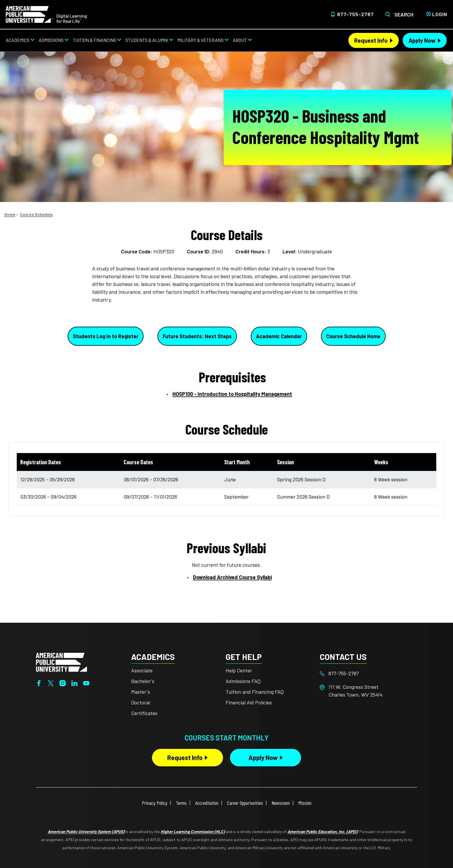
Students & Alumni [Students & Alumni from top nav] (147, 40)
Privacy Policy (155, 803)
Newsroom (281, 803)
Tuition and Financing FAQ (255, 692)
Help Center (239, 670)
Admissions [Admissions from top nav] (51, 40)
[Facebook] (39, 682)
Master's (141, 692)
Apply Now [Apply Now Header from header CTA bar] (422, 40)
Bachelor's (143, 681)
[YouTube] (86, 682)
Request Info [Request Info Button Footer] (185, 757)
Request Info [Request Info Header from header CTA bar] (371, 40)
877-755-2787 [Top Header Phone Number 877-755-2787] (355, 14)
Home (10, 214)
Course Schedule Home (353, 336)
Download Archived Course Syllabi (232, 577)
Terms (181, 803)
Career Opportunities (245, 803)
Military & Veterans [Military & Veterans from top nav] (200, 40)
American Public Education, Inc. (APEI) (323, 831)
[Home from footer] (61, 662)
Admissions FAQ (243, 681)
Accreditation (207, 803)
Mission (305, 803)
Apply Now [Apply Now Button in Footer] (263, 757)
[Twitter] (51, 682)
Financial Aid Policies (249, 702)
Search (404, 14)
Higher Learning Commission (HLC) (193, 831)
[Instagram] (63, 682)
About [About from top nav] (240, 40)
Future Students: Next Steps (197, 336)
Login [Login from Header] (440, 14)
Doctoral (141, 702)
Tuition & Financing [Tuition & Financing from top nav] (94, 40)
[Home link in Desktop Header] (46, 14)
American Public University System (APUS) (86, 831)
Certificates (144, 713)
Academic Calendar (279, 336)
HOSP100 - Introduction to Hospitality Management (232, 394)
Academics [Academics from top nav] (18, 40)
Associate (142, 670)
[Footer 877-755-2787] (367, 673)
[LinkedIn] (74, 682)
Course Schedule (36, 214)
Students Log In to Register (106, 336)
